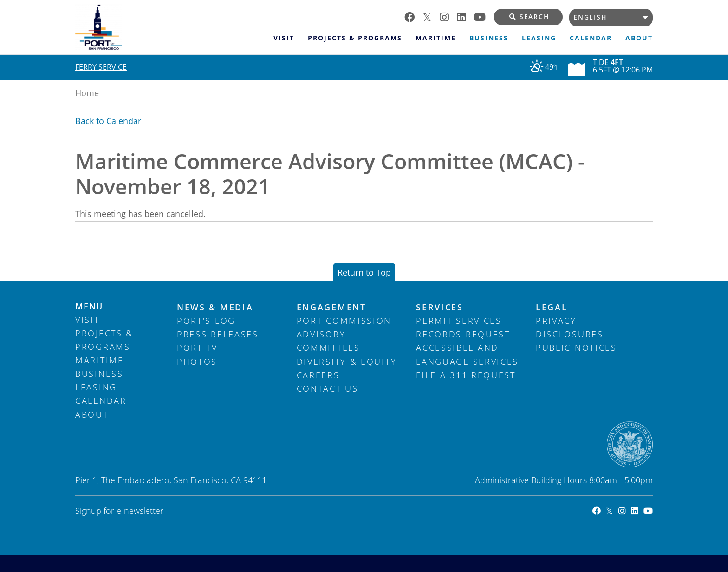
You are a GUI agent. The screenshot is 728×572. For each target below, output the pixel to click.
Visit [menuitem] (284, 38)
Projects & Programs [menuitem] (355, 38)
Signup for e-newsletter (119, 511)
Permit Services (459, 321)
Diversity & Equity (347, 362)
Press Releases (218, 334)
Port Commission (344, 321)
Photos (197, 362)
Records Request (463, 334)
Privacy (556, 321)
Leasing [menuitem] (539, 38)
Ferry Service (101, 67)
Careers (318, 375)
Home (87, 93)
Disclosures (570, 334)
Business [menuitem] (489, 38)
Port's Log (206, 321)
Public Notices (576, 348)
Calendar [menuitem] (591, 38)
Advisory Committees (328, 341)
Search (530, 17)
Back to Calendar (108, 121)
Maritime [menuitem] (436, 38)
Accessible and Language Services (467, 354)
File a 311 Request (466, 375)
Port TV (197, 348)
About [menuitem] (639, 38)
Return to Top (364, 272)
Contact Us (328, 388)
